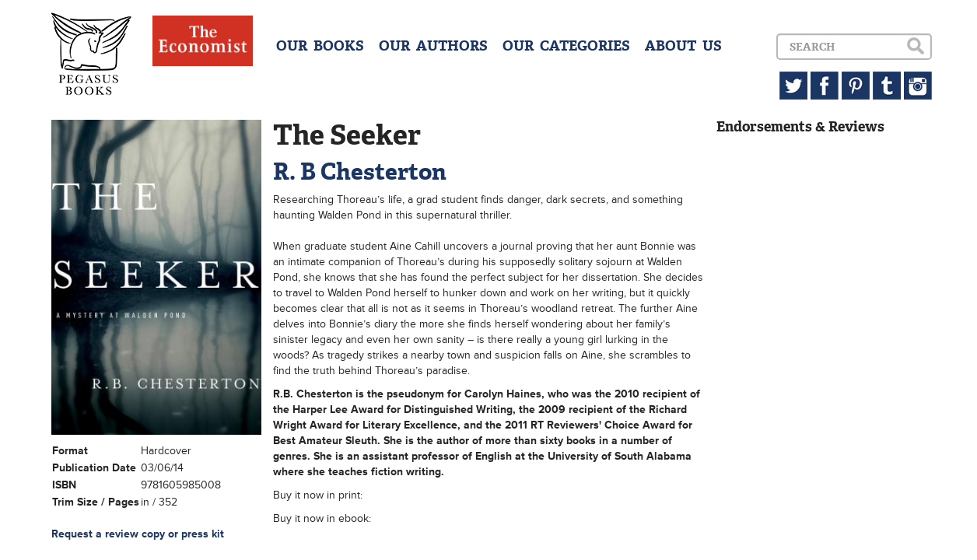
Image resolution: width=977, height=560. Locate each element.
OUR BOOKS (320, 46)
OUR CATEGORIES (566, 46)
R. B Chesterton (360, 171)
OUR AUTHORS (433, 46)
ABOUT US (683, 46)
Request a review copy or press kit (138, 534)
